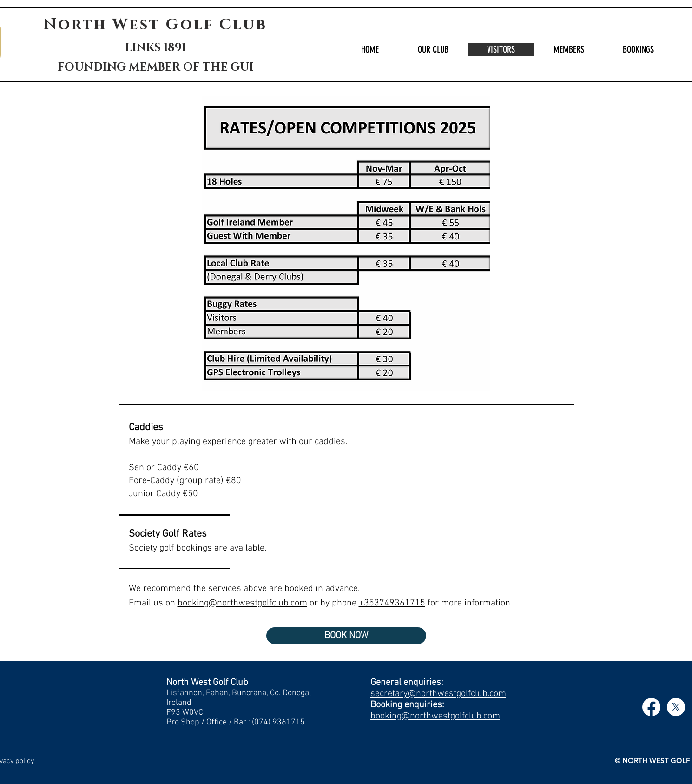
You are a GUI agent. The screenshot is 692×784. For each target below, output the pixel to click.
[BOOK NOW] (346, 636)
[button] (433, 50)
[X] (676, 707)
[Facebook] (651, 707)
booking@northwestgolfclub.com (435, 716)
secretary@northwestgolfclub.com (438, 694)
